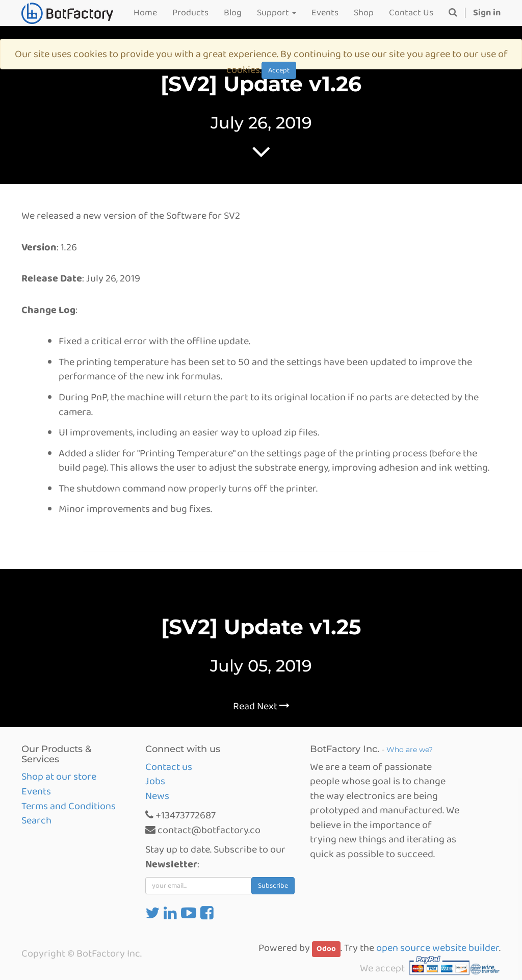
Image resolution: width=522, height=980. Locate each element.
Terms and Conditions (69, 806)
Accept (279, 70)
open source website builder (438, 948)
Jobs (155, 781)
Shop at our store (59, 777)
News (157, 796)
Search (36, 820)
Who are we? (410, 750)
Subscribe (273, 886)
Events (36, 791)
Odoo (326, 949)
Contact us (169, 767)
